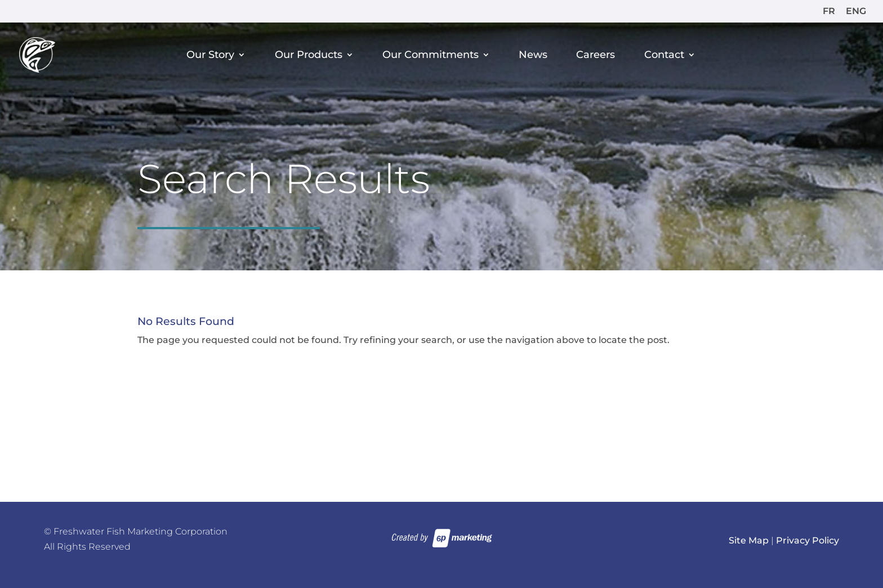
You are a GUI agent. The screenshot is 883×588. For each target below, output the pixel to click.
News (533, 55)
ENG (856, 12)
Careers (596, 55)
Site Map (749, 540)
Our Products (309, 55)
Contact (664, 55)
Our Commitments (431, 55)
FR (829, 12)
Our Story (210, 55)
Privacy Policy (808, 540)
